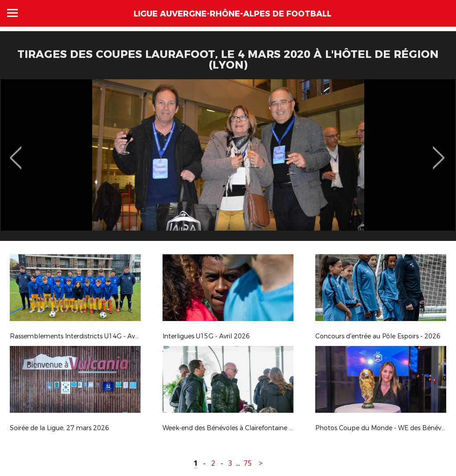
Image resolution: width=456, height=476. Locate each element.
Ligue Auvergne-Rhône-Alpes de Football (232, 14)
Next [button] (439, 151)
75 (248, 463)
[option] (228, 163)
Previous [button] (16, 151)
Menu (12, 13)
